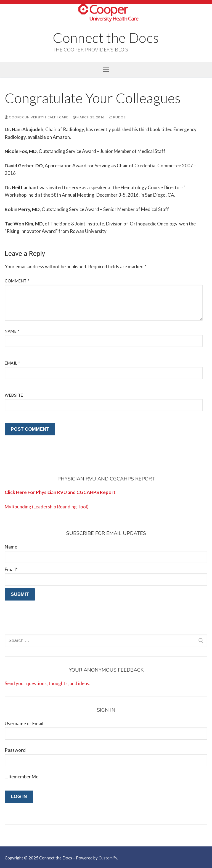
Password (15, 750)
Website (14, 395)
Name (12, 331)
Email (13, 363)
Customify (108, 858)
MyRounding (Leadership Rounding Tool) (47, 507)
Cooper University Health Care (37, 117)
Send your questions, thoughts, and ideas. (47, 683)
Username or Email (24, 723)
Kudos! (118, 117)
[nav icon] (106, 70)
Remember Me (23, 777)
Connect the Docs (106, 38)
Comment (17, 281)
